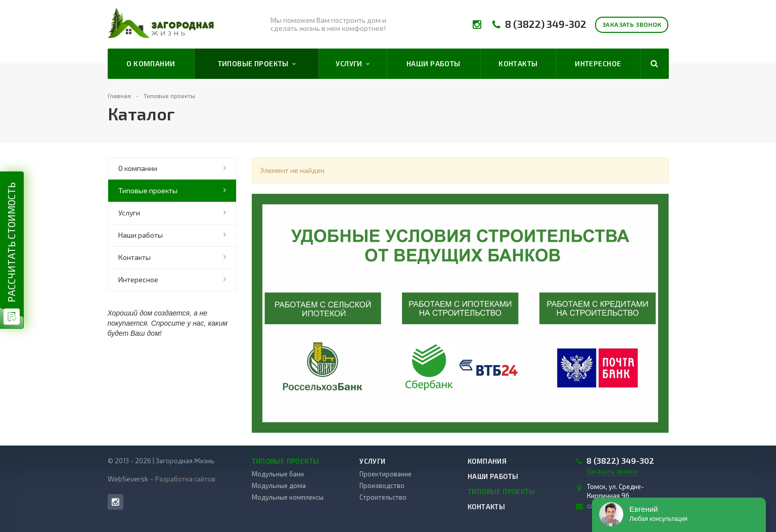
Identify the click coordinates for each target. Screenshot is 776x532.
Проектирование (385, 474)
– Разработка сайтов (182, 479)
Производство (382, 485)
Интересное (598, 63)
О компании (151, 63)
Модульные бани (278, 474)
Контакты (518, 63)
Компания (487, 461)
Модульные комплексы (288, 497)
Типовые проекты (257, 64)
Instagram (116, 502)
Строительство (383, 497)
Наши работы (433, 63)
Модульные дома (279, 485)
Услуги (352, 64)
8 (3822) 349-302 (546, 24)
